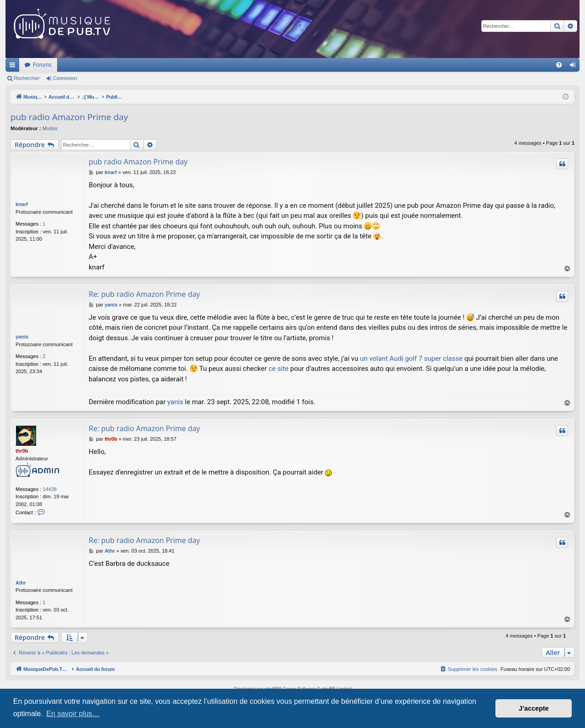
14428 (50, 489)
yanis (22, 337)
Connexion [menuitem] (575, 67)
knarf (22, 204)
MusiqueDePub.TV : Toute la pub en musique (80, 65)
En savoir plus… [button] (73, 714)
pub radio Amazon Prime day (69, 117)
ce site (278, 369)
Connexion (65, 78)
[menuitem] (559, 65)
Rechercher (27, 78)
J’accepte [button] (534, 708)
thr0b (22, 451)
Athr (21, 583)
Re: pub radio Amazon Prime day (144, 294)
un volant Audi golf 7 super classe (412, 359)
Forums (163, 65)
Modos (50, 128)
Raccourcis (14, 67)
